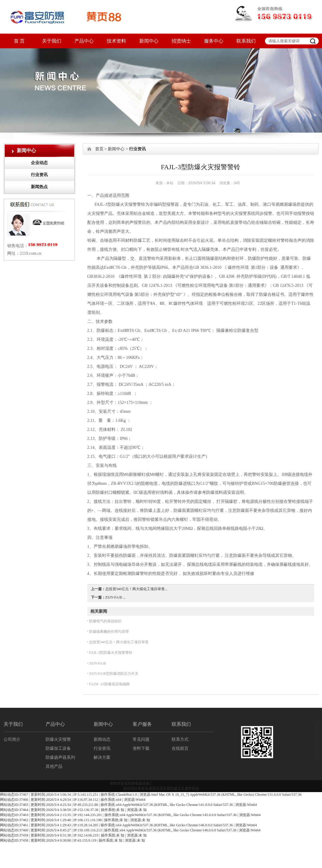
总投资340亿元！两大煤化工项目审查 (118, 642)
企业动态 (39, 163)
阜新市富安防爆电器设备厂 (131, 783)
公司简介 (12, 739)
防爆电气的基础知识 (105, 621)
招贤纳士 (181, 41)
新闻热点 (39, 187)
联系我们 (246, 41)
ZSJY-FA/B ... (116, 597)
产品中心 (84, 41)
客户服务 (142, 724)
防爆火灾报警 (58, 739)
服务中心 (214, 41)
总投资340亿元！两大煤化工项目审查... (136, 589)
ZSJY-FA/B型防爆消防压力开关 (113, 674)
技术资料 (116, 41)
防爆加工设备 (58, 748)
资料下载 (141, 748)
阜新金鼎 (145, 788)
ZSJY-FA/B (97, 663)
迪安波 (158, 788)
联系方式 (180, 739)
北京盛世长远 (188, 788)
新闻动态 (102, 739)
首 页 (19, 41)
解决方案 (102, 757)
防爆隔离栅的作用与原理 (108, 632)
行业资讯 (39, 175)
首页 (99, 149)
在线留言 (180, 748)
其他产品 (54, 766)
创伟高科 (131, 788)
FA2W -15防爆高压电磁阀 (109, 684)
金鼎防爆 (170, 788)
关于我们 (52, 41)
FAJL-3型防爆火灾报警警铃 (110, 653)
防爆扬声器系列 (60, 757)
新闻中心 (149, 41)
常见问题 (141, 739)
